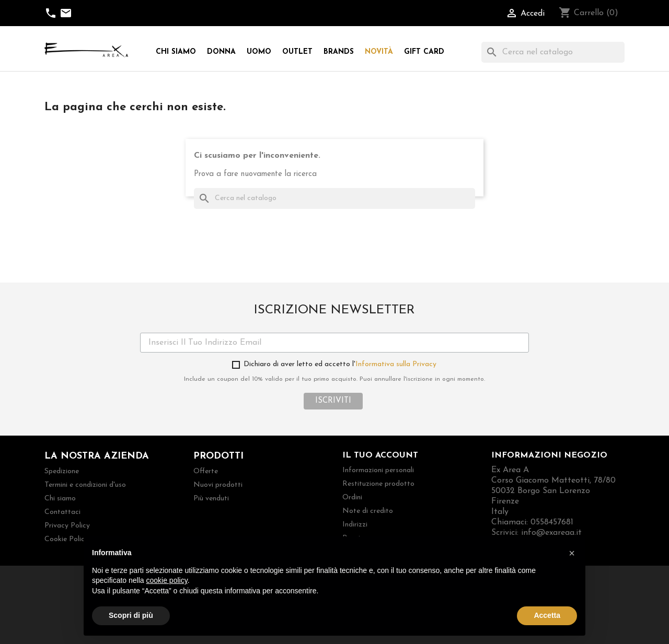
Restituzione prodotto (378, 484)
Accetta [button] (547, 615)
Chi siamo (176, 52)
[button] (572, 553)
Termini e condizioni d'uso (85, 485)
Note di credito (368, 511)
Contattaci (62, 512)
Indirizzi (355, 525)
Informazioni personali (378, 470)
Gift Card (424, 52)
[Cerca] (553, 52)
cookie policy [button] (167, 580)
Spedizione (62, 471)
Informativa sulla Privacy (396, 364)
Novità (379, 52)
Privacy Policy (67, 526)
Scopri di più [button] (131, 615)
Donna (221, 52)
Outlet (297, 52)
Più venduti (211, 499)
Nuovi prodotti (218, 485)
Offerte (206, 471)
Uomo (259, 52)
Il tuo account (380, 455)
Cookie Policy (66, 539)
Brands (339, 52)
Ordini (352, 497)
